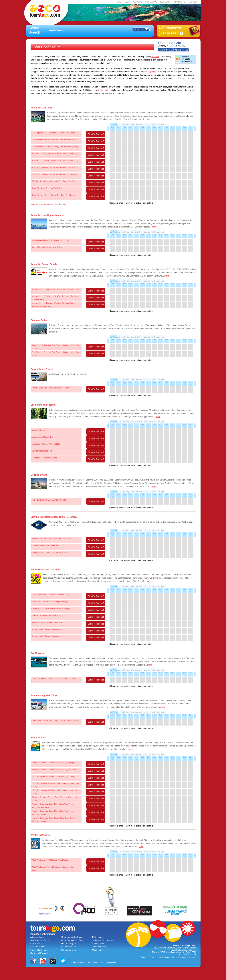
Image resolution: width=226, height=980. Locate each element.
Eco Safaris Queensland (43, 405)
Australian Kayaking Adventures (47, 215)
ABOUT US (137, 2)
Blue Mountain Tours (39, 940)
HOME (118, 2)
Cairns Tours (36, 944)
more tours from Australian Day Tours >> (49, 204)
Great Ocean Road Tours (72, 940)
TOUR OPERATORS (80, 963)
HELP (127, 2)
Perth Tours (97, 937)
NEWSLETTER (180, 2)
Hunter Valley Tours (70, 944)
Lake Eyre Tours (69, 947)
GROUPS (194, 2)
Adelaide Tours (37, 937)
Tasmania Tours (99, 947)
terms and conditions (157, 957)
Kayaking (152, 72)
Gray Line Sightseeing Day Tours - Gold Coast (54, 517)
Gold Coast (56, 30)
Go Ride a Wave (39, 475)
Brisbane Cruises (40, 320)
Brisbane (155, 57)
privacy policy (175, 957)
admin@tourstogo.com (187, 950)
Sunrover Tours (39, 738)
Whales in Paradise (40, 835)
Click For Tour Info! (96, 134)
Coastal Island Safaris (42, 369)
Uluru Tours (97, 950)
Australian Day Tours (41, 108)
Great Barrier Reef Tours (72, 937)
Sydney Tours (98, 944)
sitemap (192, 957)
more (149, 119)
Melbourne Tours (69, 950)
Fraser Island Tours (39, 950)
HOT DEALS (165, 2)
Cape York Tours (38, 947)
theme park (103, 90)
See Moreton (37, 653)
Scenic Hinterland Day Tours (45, 570)
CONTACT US (151, 2)
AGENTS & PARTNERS (105, 963)
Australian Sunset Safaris (44, 264)
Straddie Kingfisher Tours (44, 695)
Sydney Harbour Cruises (103, 940)
